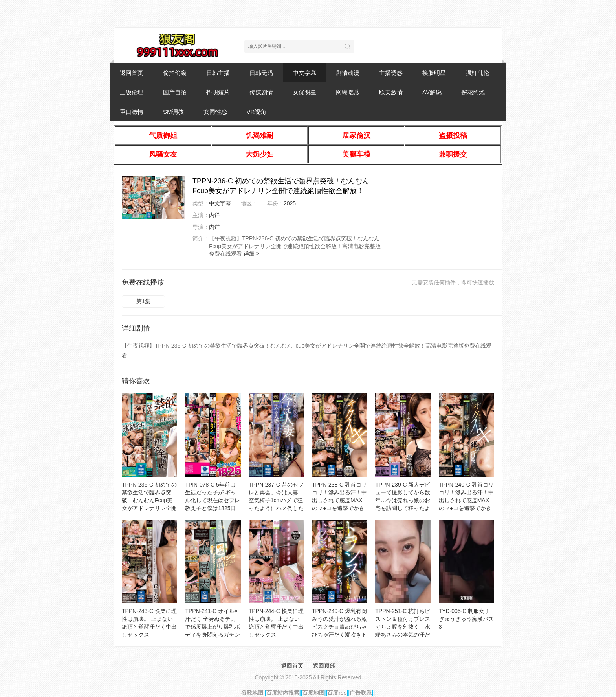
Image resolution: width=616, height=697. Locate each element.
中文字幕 (304, 73)
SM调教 (173, 112)
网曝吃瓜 (348, 92)
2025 (290, 203)
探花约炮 (473, 92)
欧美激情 (391, 92)
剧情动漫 (348, 73)
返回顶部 (324, 666)
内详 (214, 215)
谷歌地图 (252, 693)
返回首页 (132, 73)
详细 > (251, 254)
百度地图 (313, 693)
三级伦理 (132, 92)
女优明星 (304, 92)
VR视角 (257, 112)
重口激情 (132, 112)
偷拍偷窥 (175, 73)
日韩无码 (261, 73)
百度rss (337, 693)
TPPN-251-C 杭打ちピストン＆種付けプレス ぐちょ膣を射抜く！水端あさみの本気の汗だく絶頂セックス (403, 627)
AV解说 (432, 92)
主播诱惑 (391, 73)
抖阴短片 (218, 92)
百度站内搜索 (283, 693)
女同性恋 (215, 112)
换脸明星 (434, 73)
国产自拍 (175, 92)
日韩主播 (218, 73)
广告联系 (361, 693)
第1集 (143, 301)
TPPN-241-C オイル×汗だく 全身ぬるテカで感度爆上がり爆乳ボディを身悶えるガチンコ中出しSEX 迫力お (213, 627)
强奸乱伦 (477, 73)
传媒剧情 (261, 92)
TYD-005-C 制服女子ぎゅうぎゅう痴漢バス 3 (466, 619)
